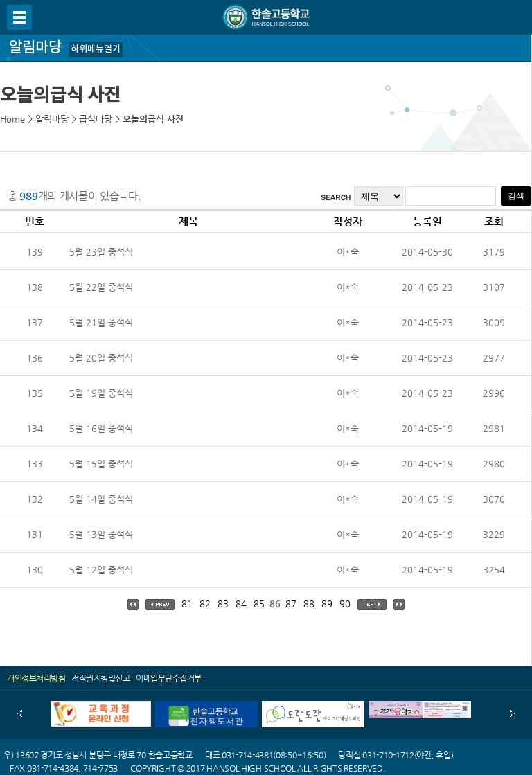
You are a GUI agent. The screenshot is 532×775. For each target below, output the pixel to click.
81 (187, 604)
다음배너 (512, 714)
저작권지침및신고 (100, 678)
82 (205, 604)
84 (241, 604)
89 (327, 604)
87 (291, 604)
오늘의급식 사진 (153, 119)
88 (309, 604)
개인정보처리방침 (36, 678)
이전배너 (20, 714)
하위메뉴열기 (96, 49)
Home (12, 119)
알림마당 (52, 119)
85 (259, 604)
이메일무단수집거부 (169, 678)
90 (345, 604)
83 (223, 604)
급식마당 (96, 119)
